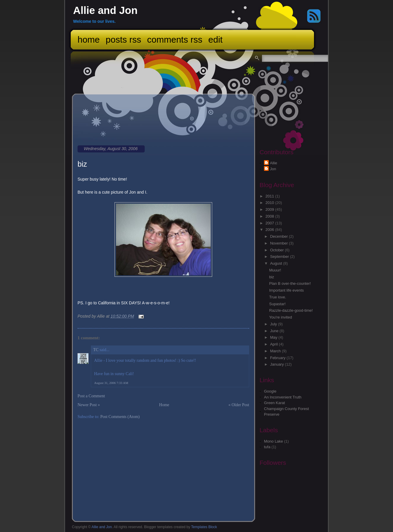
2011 (270, 196)
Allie (274, 163)
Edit (215, 40)
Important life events (286, 290)
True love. (277, 297)
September (280, 257)
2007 (270, 223)
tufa (267, 447)
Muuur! (275, 270)
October (278, 250)
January (278, 364)
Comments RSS (175, 40)
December (280, 236)
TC (96, 350)
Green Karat (274, 403)
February (278, 358)
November (280, 243)
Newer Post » (89, 405)
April (275, 344)
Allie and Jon (105, 10)
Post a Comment (91, 396)
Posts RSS (123, 40)
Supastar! (277, 304)
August (277, 263)
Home (89, 40)
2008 (270, 216)
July (274, 324)
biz (82, 164)
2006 (270, 230)
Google (270, 391)
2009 (270, 209)
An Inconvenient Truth (283, 397)
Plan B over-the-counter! (290, 283)
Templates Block (204, 527)
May (274, 337)
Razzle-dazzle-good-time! (291, 310)
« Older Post (239, 405)
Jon (273, 169)
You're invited (280, 317)
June (275, 331)
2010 (270, 203)
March (276, 351)
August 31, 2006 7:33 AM (111, 383)
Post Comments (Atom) (120, 417)
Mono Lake (273, 441)
